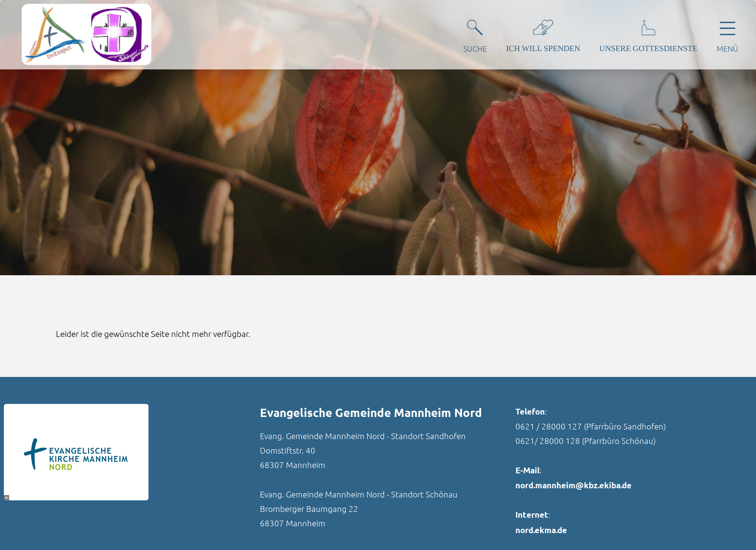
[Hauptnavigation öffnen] (727, 34)
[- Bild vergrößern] (7, 498)
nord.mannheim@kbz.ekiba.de (574, 485)
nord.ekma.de (541, 530)
